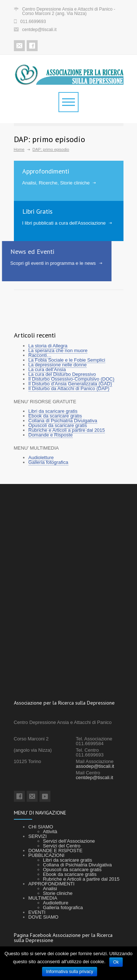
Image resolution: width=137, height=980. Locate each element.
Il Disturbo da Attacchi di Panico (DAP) (69, 388)
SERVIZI (38, 836)
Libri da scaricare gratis (53, 411)
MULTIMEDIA (43, 898)
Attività (50, 832)
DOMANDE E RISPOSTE (56, 851)
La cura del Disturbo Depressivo (62, 374)
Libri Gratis (37, 211)
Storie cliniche (58, 893)
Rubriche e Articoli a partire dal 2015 (67, 430)
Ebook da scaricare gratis (55, 416)
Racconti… (40, 355)
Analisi (50, 889)
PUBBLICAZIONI (47, 855)
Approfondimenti (46, 171)
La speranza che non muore (58, 350)
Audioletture (41, 457)
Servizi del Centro (62, 846)
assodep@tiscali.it (95, 766)
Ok (116, 962)
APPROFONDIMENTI (52, 884)
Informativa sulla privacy (70, 972)
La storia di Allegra (48, 346)
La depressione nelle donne (58, 365)
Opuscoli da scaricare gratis (58, 425)
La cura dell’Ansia (47, 369)
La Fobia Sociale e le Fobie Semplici (67, 360)
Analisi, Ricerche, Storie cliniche (56, 183)
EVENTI (37, 912)
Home (19, 149)
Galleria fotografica (48, 462)
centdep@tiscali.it (39, 30)
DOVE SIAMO (43, 917)
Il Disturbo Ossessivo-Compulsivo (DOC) (72, 379)
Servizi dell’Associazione (69, 841)
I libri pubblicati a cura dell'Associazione (64, 223)
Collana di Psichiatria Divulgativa (63, 421)
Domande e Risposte (51, 435)
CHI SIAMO (41, 827)
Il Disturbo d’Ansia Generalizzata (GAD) (70, 384)
